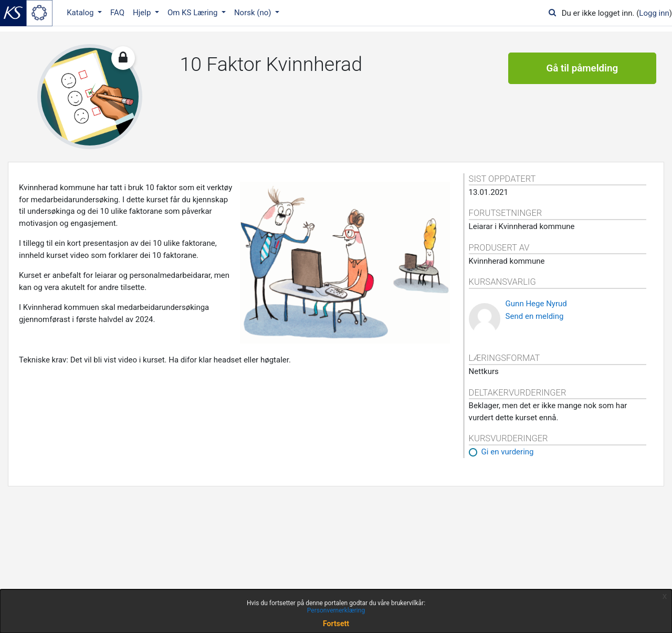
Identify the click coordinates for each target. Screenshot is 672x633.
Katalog (81, 13)
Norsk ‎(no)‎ (254, 13)
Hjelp (143, 13)
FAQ (117, 13)
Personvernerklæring (336, 610)
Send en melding (535, 316)
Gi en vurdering (508, 452)
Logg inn (654, 13)
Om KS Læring (193, 13)
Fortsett (336, 624)
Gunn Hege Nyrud (536, 304)
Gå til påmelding (582, 68)
